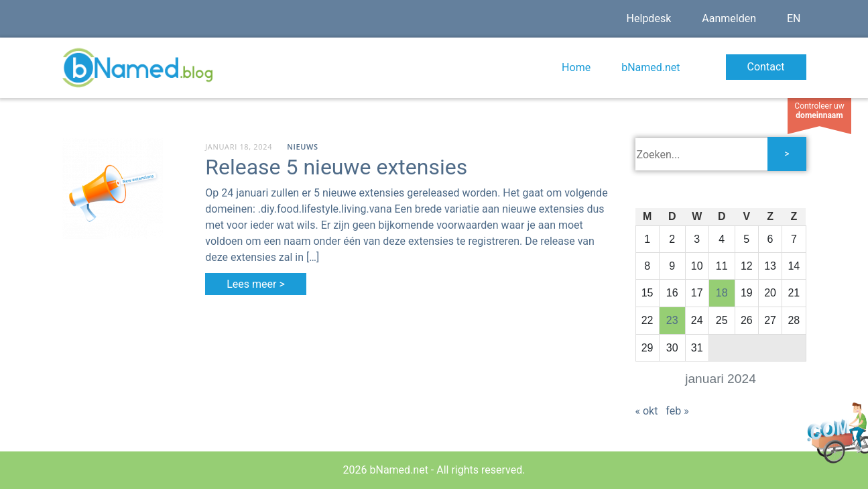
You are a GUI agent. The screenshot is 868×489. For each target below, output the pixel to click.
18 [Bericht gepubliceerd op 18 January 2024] (722, 293)
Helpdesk (649, 18)
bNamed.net (650, 67)
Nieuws (303, 147)
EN (794, 18)
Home (576, 67)
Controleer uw (819, 111)
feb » (677, 411)
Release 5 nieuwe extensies (336, 167)
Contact (766, 67)
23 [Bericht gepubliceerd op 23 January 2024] (672, 320)
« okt (647, 411)
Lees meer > (256, 284)
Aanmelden (729, 18)
